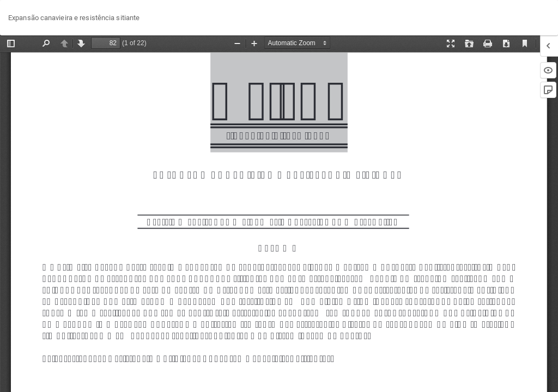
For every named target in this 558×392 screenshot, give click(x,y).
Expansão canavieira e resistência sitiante (74, 18)
